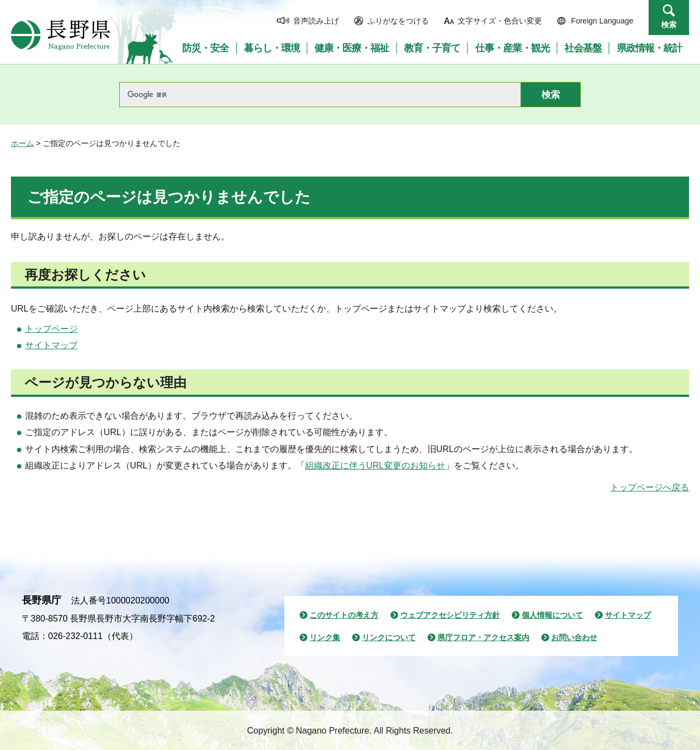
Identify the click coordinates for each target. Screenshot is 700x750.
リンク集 (325, 637)
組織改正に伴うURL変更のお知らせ (375, 465)
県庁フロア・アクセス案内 (483, 637)
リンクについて (389, 637)
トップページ (51, 329)
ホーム (22, 143)
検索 (669, 25)
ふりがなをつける (398, 21)
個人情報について (552, 615)
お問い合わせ (574, 637)
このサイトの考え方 (344, 615)
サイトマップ (51, 345)
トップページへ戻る (650, 487)
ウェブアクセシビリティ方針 (450, 615)
